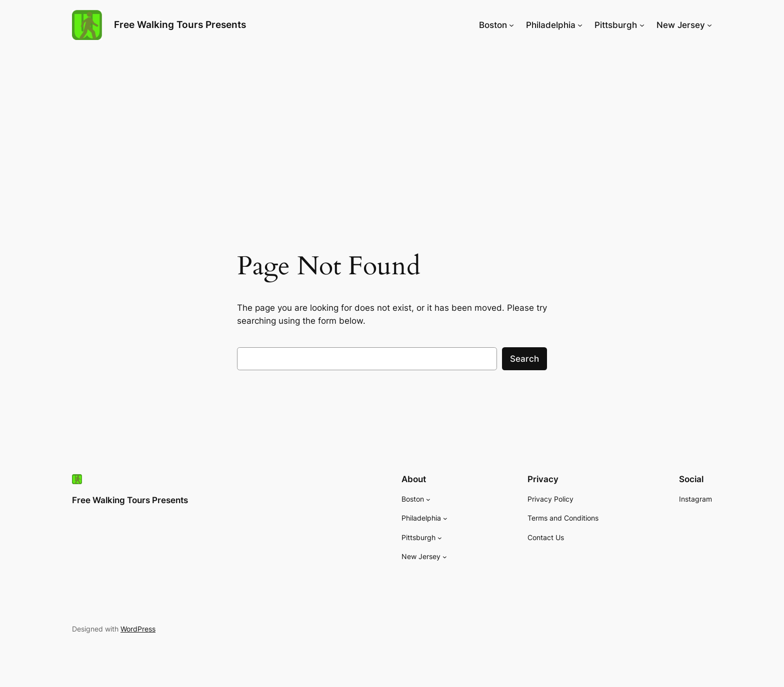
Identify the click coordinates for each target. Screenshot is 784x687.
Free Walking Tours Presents (180, 24)
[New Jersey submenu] (709, 25)
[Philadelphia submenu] (580, 25)
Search (524, 359)
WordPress (138, 629)
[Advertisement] (392, 129)
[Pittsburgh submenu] (642, 25)
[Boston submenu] (511, 25)
